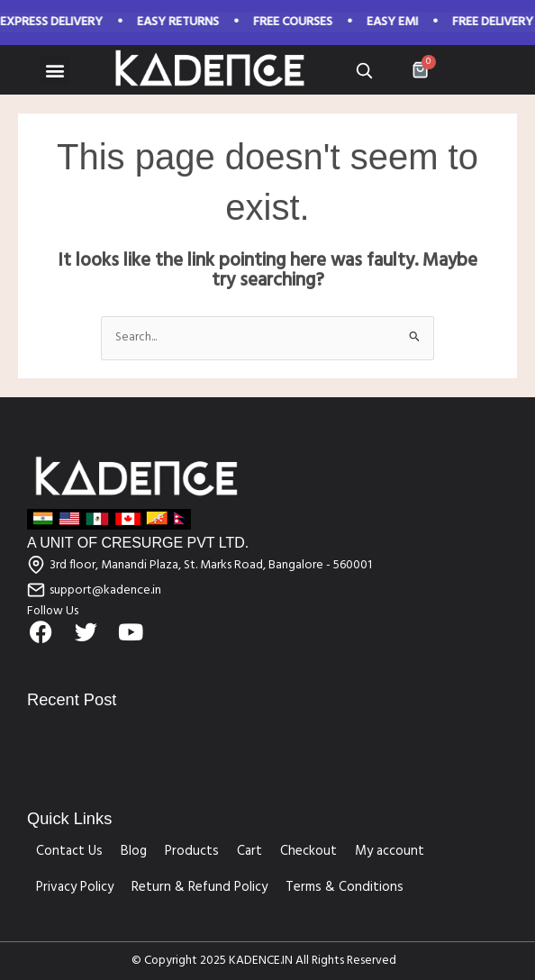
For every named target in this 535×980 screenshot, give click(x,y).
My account (390, 851)
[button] (55, 70)
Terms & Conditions (345, 887)
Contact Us (69, 851)
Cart (249, 851)
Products (192, 851)
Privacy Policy (75, 887)
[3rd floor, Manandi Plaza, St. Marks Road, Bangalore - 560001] (36, 565)
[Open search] (364, 70)
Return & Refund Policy (199, 887)
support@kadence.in (105, 590)
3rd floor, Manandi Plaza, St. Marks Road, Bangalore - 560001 (211, 565)
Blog (134, 851)
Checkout (308, 851)
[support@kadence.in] (36, 590)
